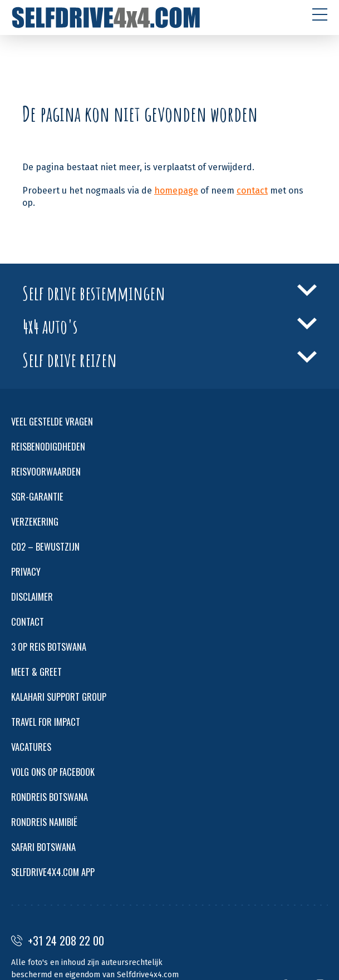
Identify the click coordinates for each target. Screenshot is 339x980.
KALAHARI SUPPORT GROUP (59, 697)
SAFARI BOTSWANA (43, 847)
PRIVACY (26, 571)
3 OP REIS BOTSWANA (49, 647)
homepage (176, 190)
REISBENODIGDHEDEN (48, 446)
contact (252, 190)
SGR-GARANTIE (37, 496)
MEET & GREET (36, 672)
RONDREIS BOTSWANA (50, 797)
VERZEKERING (35, 521)
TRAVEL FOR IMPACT (46, 722)
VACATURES (31, 747)
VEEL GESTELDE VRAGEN (52, 421)
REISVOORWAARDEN (46, 471)
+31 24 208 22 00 (58, 941)
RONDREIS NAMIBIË (44, 822)
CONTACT (28, 622)
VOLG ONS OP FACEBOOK (53, 772)
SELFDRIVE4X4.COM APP (53, 872)
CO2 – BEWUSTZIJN (45, 546)
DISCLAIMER (32, 597)
